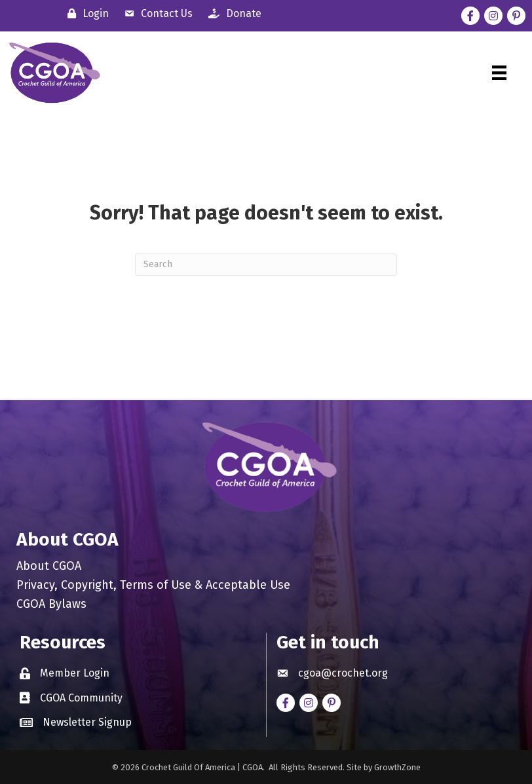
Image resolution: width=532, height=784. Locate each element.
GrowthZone (397, 767)
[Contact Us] (155, 13)
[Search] (266, 265)
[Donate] (232, 13)
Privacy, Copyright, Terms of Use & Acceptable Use (153, 586)
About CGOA (49, 567)
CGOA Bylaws (51, 605)
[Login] (85, 13)
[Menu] (499, 73)
